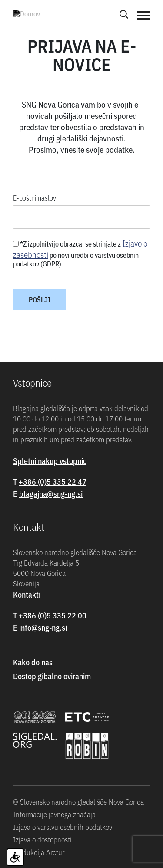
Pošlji (40, 299)
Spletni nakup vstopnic (50, 461)
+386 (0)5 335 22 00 (53, 615)
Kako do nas (33, 662)
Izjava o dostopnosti (42, 839)
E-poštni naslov (35, 197)
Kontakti (27, 594)
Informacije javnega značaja (54, 814)
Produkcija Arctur (39, 852)
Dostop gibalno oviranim (52, 676)
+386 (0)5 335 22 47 (53, 482)
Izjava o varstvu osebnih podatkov (63, 827)
